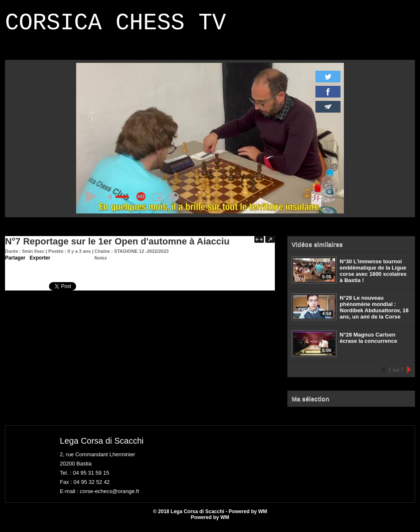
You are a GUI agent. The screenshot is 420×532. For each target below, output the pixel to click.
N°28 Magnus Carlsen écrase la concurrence (368, 343)
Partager (15, 263)
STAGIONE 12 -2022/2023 (142, 256)
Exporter (40, 263)
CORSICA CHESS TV (115, 26)
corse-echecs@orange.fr (110, 496)
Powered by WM (210, 522)
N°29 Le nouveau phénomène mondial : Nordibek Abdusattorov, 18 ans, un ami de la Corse (374, 312)
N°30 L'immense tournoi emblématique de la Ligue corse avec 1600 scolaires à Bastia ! (373, 276)
